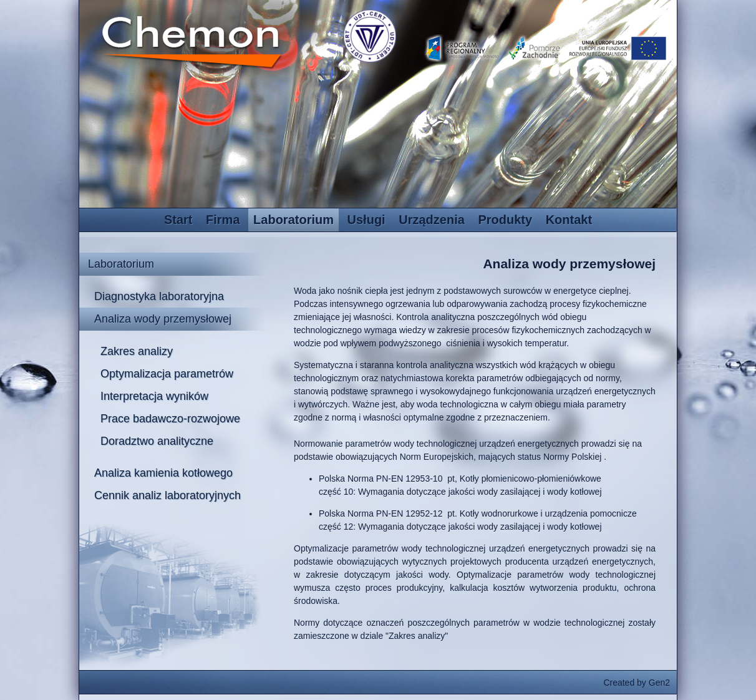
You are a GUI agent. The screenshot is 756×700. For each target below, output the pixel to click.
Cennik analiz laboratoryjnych (167, 495)
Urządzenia (432, 220)
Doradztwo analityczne (157, 441)
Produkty (505, 220)
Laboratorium (293, 220)
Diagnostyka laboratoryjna (159, 296)
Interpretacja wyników (154, 396)
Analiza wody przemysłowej (163, 319)
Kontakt (569, 220)
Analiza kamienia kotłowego (163, 473)
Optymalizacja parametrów (167, 374)
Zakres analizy (137, 351)
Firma (223, 220)
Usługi (366, 220)
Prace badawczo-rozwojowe (170, 419)
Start (178, 220)
